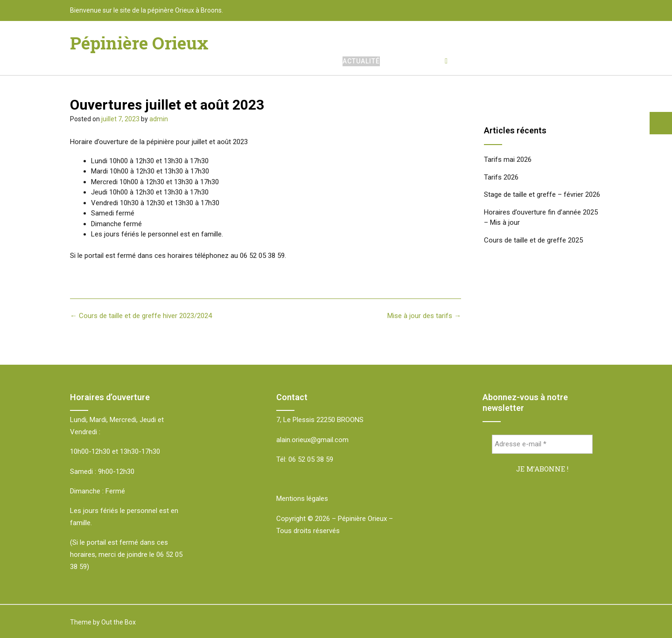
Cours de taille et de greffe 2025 (533, 240)
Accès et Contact (568, 61)
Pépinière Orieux (139, 43)
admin (159, 119)
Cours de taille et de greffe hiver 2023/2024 (141, 316)
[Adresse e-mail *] (542, 444)
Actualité (361, 61)
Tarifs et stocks (491, 61)
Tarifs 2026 (501, 177)
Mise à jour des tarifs (424, 316)
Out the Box (119, 622)
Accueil (317, 61)
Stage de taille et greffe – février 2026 (542, 194)
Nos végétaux (417, 61)
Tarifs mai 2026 (508, 159)
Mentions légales (302, 499)
